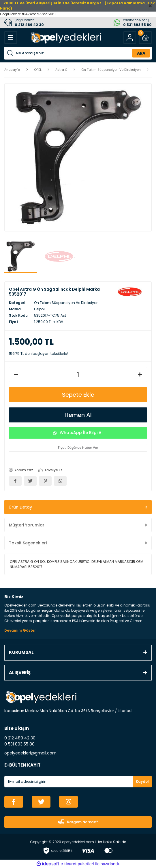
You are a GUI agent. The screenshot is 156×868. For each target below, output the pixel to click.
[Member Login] (130, 38)
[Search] (78, 53)
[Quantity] (78, 374)
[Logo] (65, 38)
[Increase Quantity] (140, 374)
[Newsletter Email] (78, 782)
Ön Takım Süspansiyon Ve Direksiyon (66, 303)
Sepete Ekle (78, 395)
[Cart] (145, 38)
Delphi (39, 309)
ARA (141, 53)
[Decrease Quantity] (16, 374)
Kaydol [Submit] (142, 781)
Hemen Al (78, 415)
